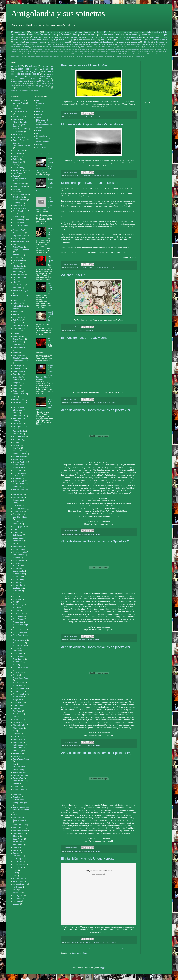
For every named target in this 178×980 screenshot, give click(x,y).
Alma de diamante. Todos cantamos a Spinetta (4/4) (96, 753)
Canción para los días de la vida (44, 49)
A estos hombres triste (111, 35)
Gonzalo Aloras (19, 465)
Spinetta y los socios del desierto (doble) (32, 73)
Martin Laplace (19, 659)
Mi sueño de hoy (66, 54)
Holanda (113, 52)
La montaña (137, 40)
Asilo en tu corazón (37, 44)
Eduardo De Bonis (88, 268)
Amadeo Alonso (19, 285)
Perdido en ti (36, 47)
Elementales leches (56, 52)
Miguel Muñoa (90, 117)
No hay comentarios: (71, 113)
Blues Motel (18, 323)
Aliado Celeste (19, 137)
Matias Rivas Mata (20, 688)
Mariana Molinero (20, 640)
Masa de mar (18, 672)
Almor (15, 282)
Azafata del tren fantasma (134, 47)
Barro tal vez (19, 32)
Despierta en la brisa (148, 49)
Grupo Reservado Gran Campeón (20, 474)
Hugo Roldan (18, 205)
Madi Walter (18, 608)
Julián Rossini (18, 538)
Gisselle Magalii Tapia (21, 111)
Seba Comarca (19, 828)
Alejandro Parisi (19, 275)
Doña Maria (18, 391)
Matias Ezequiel (19, 683)
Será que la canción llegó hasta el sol (102, 42)
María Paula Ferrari (20, 667)
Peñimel (16, 159)
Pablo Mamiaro (19, 745)
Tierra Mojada (18, 859)
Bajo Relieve (18, 320)
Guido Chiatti (18, 478)
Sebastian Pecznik (20, 831)
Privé (37, 90)
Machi (15, 602)
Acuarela (72, 330)
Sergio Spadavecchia (21, 250)
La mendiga (147, 52)
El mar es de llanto (29, 52)
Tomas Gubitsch (19, 864)
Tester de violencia (104, 403)
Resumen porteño (78, 42)
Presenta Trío (18, 778)
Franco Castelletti (20, 454)
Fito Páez (17, 448)
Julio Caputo (18, 535)
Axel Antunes (18, 173)
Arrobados (17, 312)
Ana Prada (17, 288)
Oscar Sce (17, 734)
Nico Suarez (18, 720)
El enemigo (160, 49)
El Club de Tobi (19, 400)
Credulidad (145, 32)
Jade (15, 503)
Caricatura (40, 103)
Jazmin (132, 52)
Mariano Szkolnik (20, 646)
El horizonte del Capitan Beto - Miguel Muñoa (92, 124)
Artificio (16, 314)
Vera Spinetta (18, 881)
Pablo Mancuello (19, 748)
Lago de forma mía (29, 54)
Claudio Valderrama (21, 361)
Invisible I (18, 76)
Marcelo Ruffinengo (20, 625)
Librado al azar (42, 136)
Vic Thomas (18, 887)
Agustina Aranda (19, 269)
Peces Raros (18, 753)
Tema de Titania (80, 56)
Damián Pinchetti (20, 184)
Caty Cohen (18, 345)
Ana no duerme (131, 35)
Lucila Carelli (18, 588)
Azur (15, 106)
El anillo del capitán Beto (134, 37)
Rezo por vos (20, 56)
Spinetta (94, 403)
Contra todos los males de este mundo (36, 40)
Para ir (75, 37)
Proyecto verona (19, 781)
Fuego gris (38, 86)
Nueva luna (114, 54)
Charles (16, 352)
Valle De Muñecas (20, 879)
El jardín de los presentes (27, 69)
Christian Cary (18, 355)
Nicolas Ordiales (19, 725)
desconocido (18, 168)
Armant (16, 309)
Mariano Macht (19, 643)
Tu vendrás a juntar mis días (123, 56)
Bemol (16, 176)
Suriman (16, 853)
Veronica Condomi (20, 884)
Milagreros (17, 700)
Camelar (16, 333)
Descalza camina (134, 49)
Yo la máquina (18, 898)
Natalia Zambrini (19, 705)
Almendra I (48, 66)
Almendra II (46, 81)
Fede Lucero (18, 440)
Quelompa (17, 787)
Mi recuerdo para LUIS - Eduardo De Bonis (90, 183)
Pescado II (30, 76)
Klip (15, 544)
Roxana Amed (18, 817)
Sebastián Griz (19, 833)
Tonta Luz (109, 56)
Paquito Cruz (18, 239)
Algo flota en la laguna (21, 44)
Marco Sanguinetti (20, 632)
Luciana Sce (18, 582)
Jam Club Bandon (20, 509)
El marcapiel (108, 44)
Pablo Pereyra (18, 751)
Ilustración (40, 130)
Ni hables (85, 54)
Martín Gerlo (18, 662)
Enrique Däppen (19, 416)
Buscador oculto (19, 326)
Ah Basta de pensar (160, 42)
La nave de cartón (20, 552)
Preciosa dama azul (72, 47)
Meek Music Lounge (21, 225)
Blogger (102, 968)
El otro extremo (19, 407)
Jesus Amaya (18, 511)
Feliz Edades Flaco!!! (44, 125)
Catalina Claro (18, 342)
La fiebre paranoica (132, 44)
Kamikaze (90, 942)
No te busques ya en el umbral (99, 54)
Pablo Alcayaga (19, 739)
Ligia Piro (17, 558)
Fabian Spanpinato (20, 194)
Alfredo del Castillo (20, 170)
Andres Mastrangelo (21, 291)
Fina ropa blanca (89, 35)
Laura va (147, 40)
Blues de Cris (148, 47)
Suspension (135, 42)
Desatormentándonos (19, 81)
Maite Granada (19, 613)
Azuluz (39, 117)
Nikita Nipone (18, 728)
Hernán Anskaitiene (20, 490)
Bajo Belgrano (26, 83)
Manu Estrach (18, 619)
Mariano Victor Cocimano (19, 649)
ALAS (38, 109)
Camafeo (60, 44)
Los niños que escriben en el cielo (32, 79)
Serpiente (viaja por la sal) (44, 56)
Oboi (122, 54)
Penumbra (143, 54)
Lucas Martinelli (19, 574)
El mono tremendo (43, 52)
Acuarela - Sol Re (73, 275)
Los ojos (48, 86)
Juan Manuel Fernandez (18, 523)
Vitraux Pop (18, 893)
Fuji (71, 40)
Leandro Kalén (19, 151)
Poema (113, 268)
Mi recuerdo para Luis (102, 268)
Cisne (57, 49)
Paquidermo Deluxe (131, 54)
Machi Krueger (19, 605)
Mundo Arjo (77, 54)
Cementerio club (39, 37)
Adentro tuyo (112, 47)
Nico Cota (17, 717)
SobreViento (18, 255)
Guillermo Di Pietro (20, 129)
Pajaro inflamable (20, 236)
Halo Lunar (105, 52)
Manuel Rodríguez (20, 220)
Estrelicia (15, 83)
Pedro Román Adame (21, 759)
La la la (51, 37)
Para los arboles (22, 88)
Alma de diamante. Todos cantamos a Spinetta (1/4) (96, 410)
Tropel (16, 870)
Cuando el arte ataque (83, 44)
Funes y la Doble (19, 456)
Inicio (91, 949)
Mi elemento (18, 42)
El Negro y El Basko (21, 402)
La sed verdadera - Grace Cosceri (50, 317)
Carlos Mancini (19, 339)
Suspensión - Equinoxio (50, 260)
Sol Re (96, 330)
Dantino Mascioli (19, 371)
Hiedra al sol (119, 44)
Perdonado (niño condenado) (58, 42)
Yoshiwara (17, 901)
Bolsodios (158, 47)
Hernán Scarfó (19, 494)
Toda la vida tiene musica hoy (95, 56)
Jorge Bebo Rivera (20, 211)
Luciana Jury (18, 580)
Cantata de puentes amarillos (124, 32)
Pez (15, 764)
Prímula (16, 784)
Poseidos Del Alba (20, 775)
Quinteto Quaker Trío (21, 789)
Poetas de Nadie (19, 772)
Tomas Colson (18, 862)
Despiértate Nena (60, 40)
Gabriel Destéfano (20, 200)
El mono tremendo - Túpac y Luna (84, 338)
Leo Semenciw (19, 555)
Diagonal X (17, 383)
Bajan (36, 32)
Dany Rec (17, 109)
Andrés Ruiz (18, 300)
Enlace (16, 413)
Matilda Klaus (18, 691)
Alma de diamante (83, 32)
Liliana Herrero (19, 561)
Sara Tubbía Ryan (20, 825)
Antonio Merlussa (20, 306)
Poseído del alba (153, 54)
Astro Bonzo (18, 317)
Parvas (26, 47)
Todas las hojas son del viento (43, 35)
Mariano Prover (19, 222)
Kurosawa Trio (19, 546)
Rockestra (17, 119)
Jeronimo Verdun (20, 103)
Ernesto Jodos (19, 423)
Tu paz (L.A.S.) (42, 148)
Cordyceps (17, 366)
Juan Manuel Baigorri (21, 517)
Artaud (15, 66)
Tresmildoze (18, 867)
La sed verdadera (63, 37)
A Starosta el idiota (69, 35)
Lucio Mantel (18, 591)
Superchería (123, 42)
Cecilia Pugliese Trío (21, 347)
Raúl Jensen (18, 794)
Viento (16, 890)
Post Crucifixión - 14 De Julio (50, 287)
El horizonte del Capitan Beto (92, 176)
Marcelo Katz (18, 622)
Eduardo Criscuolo (20, 186)
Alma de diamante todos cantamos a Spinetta (84, 534)
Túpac (113, 403)
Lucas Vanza (18, 577)
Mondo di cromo (16, 90)
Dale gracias (97, 44)
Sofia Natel (17, 847)
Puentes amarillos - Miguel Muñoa (84, 65)
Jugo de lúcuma (106, 40)
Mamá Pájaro (18, 616)
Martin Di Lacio (19, 656)
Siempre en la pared (60, 56)
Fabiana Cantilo (19, 431)
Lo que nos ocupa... (153, 37)
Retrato (39, 145)
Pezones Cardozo (20, 767)
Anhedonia (17, 303)
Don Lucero (34, 81)
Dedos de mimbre (122, 49)
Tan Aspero (17, 258)
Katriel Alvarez (19, 541)
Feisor (16, 442)
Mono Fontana (19, 703)
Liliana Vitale (18, 217)
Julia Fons (17, 532)
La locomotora (18, 549)
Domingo (17, 385)
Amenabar (121, 47)
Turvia (16, 873)
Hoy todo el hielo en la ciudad (86, 40)
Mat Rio (16, 675)
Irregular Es (18, 500)
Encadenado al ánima (71, 52)
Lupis (15, 596)
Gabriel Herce (18, 459)
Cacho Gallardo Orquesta (19, 330)
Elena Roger (18, 410)
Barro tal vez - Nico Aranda (50, 232)
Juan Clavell (18, 514)
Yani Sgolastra (19, 896)
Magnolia (17, 611)
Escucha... (82, 942)
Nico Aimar (17, 711)
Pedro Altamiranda (20, 241)
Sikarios (16, 836)
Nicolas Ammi (18, 722)
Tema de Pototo (100, 47)
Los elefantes (41, 54)
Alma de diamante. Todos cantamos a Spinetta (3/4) (96, 647)
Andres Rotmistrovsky (21, 295)
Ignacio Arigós (18, 116)
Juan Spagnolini (19, 527)
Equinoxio (17, 143)
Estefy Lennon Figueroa (19, 190)
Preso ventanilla (87, 47)
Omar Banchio (19, 132)
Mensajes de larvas (53, 54)
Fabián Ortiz (18, 434)
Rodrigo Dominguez (21, 803)
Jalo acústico (18, 506)
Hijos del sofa (18, 497)
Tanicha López (19, 260)
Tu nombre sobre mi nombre (111, 37)
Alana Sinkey (18, 272)
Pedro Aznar (18, 756)
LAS (38, 133)
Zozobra (16, 904)
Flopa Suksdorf (19, 451)
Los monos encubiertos (18, 564)
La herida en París (122, 40)
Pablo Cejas (18, 742)
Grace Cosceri (19, 471)
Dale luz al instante (108, 49)
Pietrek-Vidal (18, 770)
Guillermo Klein (19, 481)
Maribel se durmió (160, 40)
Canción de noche (26, 49)
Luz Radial (17, 599)
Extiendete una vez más (87, 52)
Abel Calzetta (18, 266)
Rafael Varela (18, 247)
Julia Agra (17, 530)
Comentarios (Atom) (79, 953)
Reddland (17, 797)
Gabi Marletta (18, 197)
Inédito (36, 83)
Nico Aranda (18, 714)
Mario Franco (18, 653)
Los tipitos (17, 568)
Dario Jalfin (17, 377)
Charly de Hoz (18, 100)
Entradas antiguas (129, 949)
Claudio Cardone (19, 358)
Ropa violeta (30, 56)
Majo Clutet (17, 153)
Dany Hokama (18, 374)
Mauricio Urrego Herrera (102, 942)
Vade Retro (17, 134)
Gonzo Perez (18, 468)
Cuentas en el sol (95, 49)
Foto (83, 117)
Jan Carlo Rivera (19, 208)
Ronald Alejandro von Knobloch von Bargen (21, 808)
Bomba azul (50, 44)
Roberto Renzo (19, 800)
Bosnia (165, 47)
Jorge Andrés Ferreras (21, 146)
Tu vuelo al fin (138, 56)
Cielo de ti (69, 44)
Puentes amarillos (102, 117)
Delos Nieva (18, 380)
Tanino (71, 56)
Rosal (15, 814)
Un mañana (48, 74)
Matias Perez (18, 686)
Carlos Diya (18, 336)
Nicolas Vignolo (19, 233)
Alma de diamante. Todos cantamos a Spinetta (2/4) (96, 541)
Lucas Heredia (19, 571)
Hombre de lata (123, 52)
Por (156, 35)
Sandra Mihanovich (20, 820)
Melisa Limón (18, 697)
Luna (84, 403)
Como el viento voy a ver (80, 49)
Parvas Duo (18, 156)
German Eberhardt (20, 462)
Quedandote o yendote (89, 37)
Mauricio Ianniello (20, 694)
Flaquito (39, 128)
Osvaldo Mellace (19, 737)
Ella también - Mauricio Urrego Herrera (87, 858)
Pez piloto (17, 244)
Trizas (15, 165)
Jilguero (139, 52)
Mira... (89, 403)
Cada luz (16, 49)
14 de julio (17, 263)
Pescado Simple (28, 90)
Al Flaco (39, 114)
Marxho (16, 665)
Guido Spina (18, 203)
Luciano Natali (18, 585)
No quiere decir (16, 47)
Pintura (91, 330)
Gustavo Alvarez (19, 484)
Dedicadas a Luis (75, 117)
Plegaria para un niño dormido (53, 47)
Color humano (66, 49)
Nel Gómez (17, 708)
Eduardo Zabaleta (20, 140)
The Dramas (18, 856)
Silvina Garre (18, 842)
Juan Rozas (18, 214)
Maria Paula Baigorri (21, 635)
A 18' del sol (147, 42)
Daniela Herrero (19, 369)
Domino (16, 388)
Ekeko (16, 397)
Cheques (146, 35)
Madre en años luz (45, 88)
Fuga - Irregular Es (50, 341)
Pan (12, 88)
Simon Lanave (19, 845)
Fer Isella (17, 445)
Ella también (101, 32)
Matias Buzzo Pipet (20, 678)
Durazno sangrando (57, 32)
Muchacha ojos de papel (35, 42)
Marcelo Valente (19, 630)
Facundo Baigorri (20, 437)
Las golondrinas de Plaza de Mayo (153, 44)
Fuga (98, 52)
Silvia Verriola (18, 839)
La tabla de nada (158, 52)
